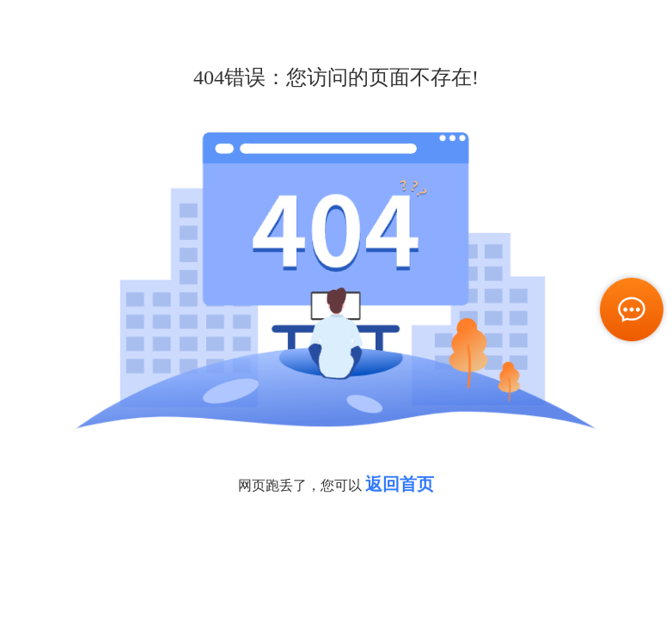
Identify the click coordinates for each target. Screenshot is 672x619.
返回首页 (400, 484)
